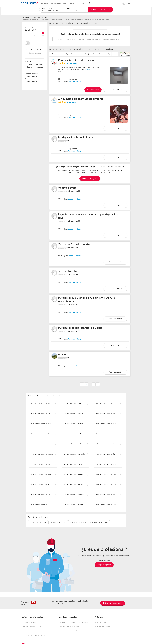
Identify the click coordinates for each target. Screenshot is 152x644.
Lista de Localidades (103, 627)
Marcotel (64, 355)
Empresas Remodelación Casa (32, 631)
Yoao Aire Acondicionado (74, 245)
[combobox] (52, 10)
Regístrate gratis (104, 565)
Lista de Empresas (102, 623)
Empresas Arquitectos (29, 623)
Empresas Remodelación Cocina (33, 635)
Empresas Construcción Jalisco (70, 627)
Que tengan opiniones (35, 65)
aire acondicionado (38, 522)
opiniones (72, 64)
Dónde (69, 8)
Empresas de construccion (41, 20)
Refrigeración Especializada (76, 138)
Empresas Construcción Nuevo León (71, 631)
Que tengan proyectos (35, 67)
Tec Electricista (67, 271)
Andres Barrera (67, 188)
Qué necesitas (47, 8)
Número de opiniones (100, 54)
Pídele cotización (115, 90)
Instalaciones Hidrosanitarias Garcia (80, 328)
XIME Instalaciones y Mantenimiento (81, 99)
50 (35, 35)
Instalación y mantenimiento (86, 20)
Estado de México (57, 20)
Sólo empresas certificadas (32, 83)
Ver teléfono (93, 90)
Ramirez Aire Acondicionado (76, 60)
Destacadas (62, 54)
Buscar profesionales (100, 10)
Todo (43, 35)
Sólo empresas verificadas (32, 78)
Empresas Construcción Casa (32, 627)
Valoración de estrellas (79, 54)
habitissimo (25, 20)
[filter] (35, 33)
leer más (90, 70)
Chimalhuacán (70, 20)
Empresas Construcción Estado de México (73, 623)
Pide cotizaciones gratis (113, 603)
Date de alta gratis (90, 179)
